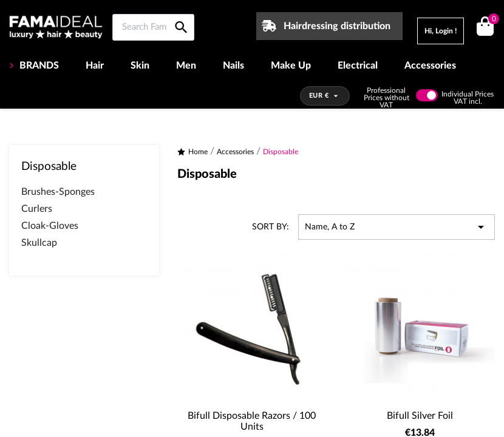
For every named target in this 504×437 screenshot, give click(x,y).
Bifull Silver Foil (420, 416)
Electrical (358, 66)
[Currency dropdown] (325, 96)
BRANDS (38, 66)
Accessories (430, 66)
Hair (95, 66)
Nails (233, 66)
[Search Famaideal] (153, 27)
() (492, 20)
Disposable (49, 167)
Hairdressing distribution (337, 26)
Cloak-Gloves (50, 226)
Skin (140, 66)
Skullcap (39, 243)
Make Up (291, 66)
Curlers (37, 209)
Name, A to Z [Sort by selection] (397, 227)
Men (186, 66)
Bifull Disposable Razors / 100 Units (252, 421)
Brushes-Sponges (58, 192)
